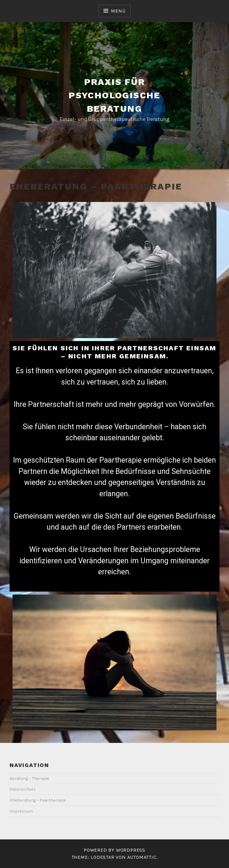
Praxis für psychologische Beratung (114, 95)
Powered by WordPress (114, 850)
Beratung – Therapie (29, 778)
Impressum (21, 811)
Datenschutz (23, 789)
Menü (118, 11)
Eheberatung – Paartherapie (38, 800)
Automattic (142, 857)
